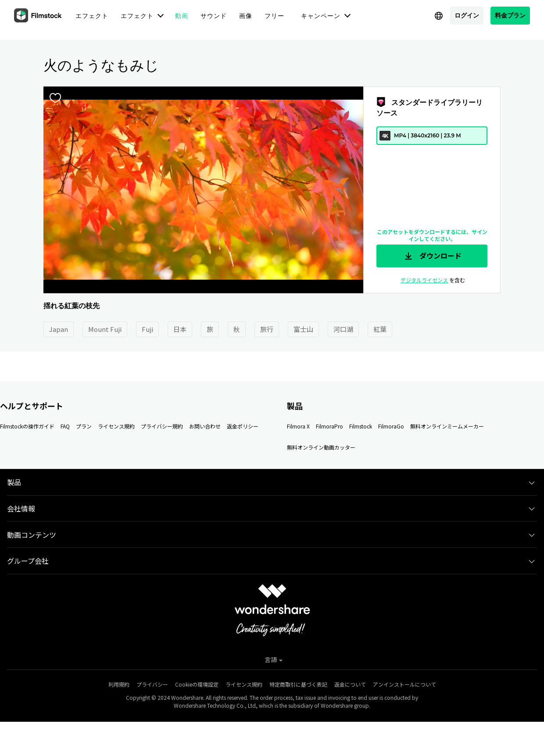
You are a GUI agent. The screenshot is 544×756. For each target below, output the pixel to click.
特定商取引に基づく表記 (298, 684)
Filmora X (298, 426)
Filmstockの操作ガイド (27, 426)
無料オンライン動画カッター (321, 447)
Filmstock (361, 426)
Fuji (147, 329)
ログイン (467, 15)
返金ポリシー (243, 426)
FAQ (65, 426)
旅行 (267, 329)
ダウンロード (432, 256)
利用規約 (119, 684)
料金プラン (510, 15)
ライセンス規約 (116, 426)
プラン (84, 426)
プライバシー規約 (162, 426)
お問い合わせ (205, 426)
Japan (59, 329)
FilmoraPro (329, 426)
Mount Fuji (105, 329)
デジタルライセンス (424, 280)
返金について (350, 684)
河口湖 (343, 329)
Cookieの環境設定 (197, 684)
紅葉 (380, 329)
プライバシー (152, 684)
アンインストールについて (404, 684)
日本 (180, 329)
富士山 (303, 329)
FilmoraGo (391, 426)
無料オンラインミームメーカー (447, 426)
